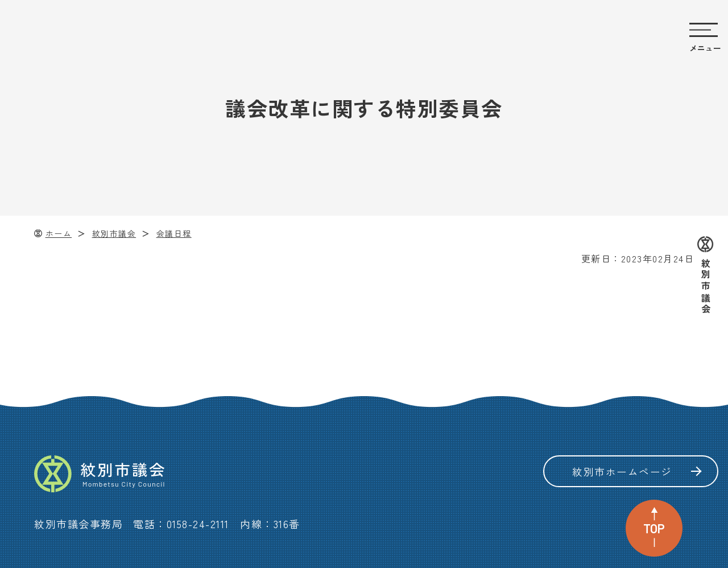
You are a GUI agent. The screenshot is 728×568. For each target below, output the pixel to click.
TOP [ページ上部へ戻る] (654, 528)
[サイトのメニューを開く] (705, 39)
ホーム (59, 233)
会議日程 (174, 233)
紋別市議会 (114, 233)
